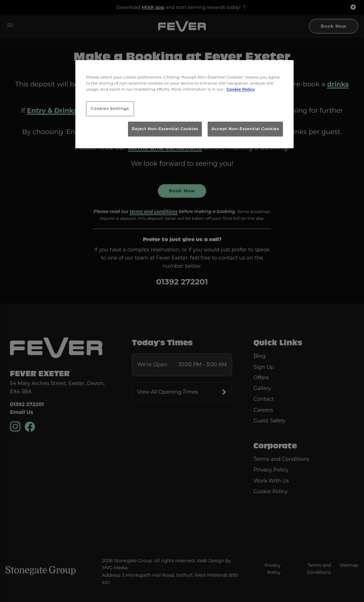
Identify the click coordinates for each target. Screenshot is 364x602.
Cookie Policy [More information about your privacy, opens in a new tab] (241, 89)
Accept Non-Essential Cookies (245, 129)
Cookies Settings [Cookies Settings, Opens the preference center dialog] (110, 108)
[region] (184, 104)
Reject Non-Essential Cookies (165, 129)
